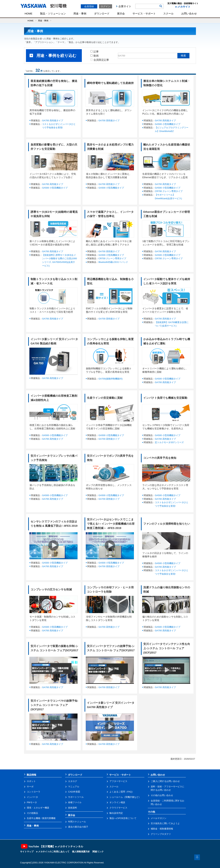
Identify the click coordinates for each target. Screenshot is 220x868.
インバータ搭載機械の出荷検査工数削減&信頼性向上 (54, 398)
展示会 (121, 14)
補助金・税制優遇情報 (162, 829)
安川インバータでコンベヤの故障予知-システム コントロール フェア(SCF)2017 (54, 705)
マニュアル (74, 787)
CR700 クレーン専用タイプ (169, 191)
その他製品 (32, 813)
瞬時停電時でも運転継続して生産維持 (110, 83)
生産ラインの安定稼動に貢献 (105, 398)
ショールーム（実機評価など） (125, 797)
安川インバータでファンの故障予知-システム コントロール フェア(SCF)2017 (111, 648)
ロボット (31, 781)
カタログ (73, 781)
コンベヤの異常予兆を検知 (160, 458)
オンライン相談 (117, 802)
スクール (168, 14)
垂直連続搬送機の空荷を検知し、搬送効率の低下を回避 (54, 83)
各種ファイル (75, 802)
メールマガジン (159, 818)
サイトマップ (27, 852)
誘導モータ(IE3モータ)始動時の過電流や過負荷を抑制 (54, 214)
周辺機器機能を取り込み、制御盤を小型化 (110, 281)
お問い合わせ (189, 14)
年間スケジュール (77, 822)
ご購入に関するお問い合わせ (165, 781)
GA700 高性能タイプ (53, 120)
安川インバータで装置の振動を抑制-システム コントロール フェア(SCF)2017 (54, 648)
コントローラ (34, 792)
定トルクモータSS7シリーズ (169, 442)
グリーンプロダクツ (161, 834)
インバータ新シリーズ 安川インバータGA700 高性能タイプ (111, 705)
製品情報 (31, 775)
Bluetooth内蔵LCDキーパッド (113, 262)
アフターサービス (118, 781)
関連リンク (98, 852)
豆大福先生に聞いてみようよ (165, 823)
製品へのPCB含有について (123, 818)
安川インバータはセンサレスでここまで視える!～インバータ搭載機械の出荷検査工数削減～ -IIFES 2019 (111, 524)
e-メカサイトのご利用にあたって (53, 852)
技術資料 (73, 808)
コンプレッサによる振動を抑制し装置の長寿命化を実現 (110, 341)
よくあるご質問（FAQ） (122, 792)
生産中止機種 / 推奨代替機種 (41, 818)
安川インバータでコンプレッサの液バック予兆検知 (54, 458)
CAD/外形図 (74, 792)
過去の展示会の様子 (78, 827)
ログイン (106, 6)
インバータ (32, 797)
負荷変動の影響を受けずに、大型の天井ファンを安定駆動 (54, 147)
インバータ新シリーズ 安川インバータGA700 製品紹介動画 (54, 341)
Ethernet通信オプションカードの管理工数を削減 (167, 214)
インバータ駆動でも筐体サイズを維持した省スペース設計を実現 (167, 281)
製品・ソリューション (53, 14)
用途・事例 (80, 14)
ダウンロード (102, 14)
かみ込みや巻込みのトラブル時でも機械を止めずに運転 (167, 341)
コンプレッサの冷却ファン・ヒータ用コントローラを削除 (110, 590)
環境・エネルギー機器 (38, 808)
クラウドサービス (118, 808)
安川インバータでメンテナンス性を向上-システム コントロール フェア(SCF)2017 (167, 648)
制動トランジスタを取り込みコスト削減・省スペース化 (54, 281)
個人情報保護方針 (81, 852)
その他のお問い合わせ (162, 795)
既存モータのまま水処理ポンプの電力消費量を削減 (110, 147)
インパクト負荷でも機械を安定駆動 (165, 398)
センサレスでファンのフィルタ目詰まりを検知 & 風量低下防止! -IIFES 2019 (54, 524)
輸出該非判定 (116, 813)
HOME (28, 14)
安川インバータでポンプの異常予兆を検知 (110, 458)
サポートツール (76, 797)
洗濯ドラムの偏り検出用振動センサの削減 (167, 590)
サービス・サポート (144, 14)
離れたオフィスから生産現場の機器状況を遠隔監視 (167, 147)
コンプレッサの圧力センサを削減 (51, 589)
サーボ (30, 787)
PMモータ (32, 802)
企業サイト (125, 6)
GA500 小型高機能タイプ (168, 124)
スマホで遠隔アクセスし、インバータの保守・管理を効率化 (110, 214)
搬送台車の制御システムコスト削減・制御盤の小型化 (167, 83)
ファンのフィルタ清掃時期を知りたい (167, 524)
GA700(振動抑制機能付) (111, 379)
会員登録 (89, 6)
